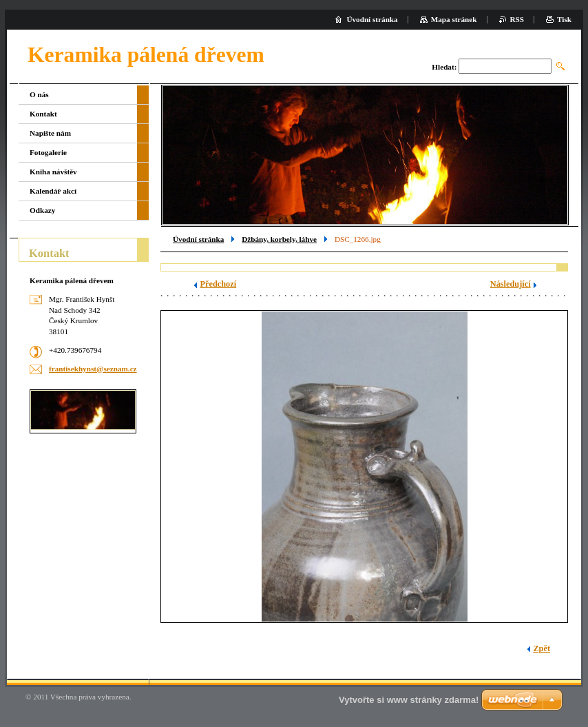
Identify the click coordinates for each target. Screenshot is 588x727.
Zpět (542, 648)
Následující (511, 284)
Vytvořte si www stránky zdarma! (409, 700)
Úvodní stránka (198, 239)
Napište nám (50, 133)
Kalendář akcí (53, 191)
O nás (39, 94)
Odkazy (42, 210)
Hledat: (444, 67)
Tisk (564, 19)
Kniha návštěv (53, 172)
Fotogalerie (48, 152)
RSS (517, 19)
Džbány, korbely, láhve (279, 239)
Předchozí (218, 284)
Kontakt (43, 114)
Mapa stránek (454, 19)
